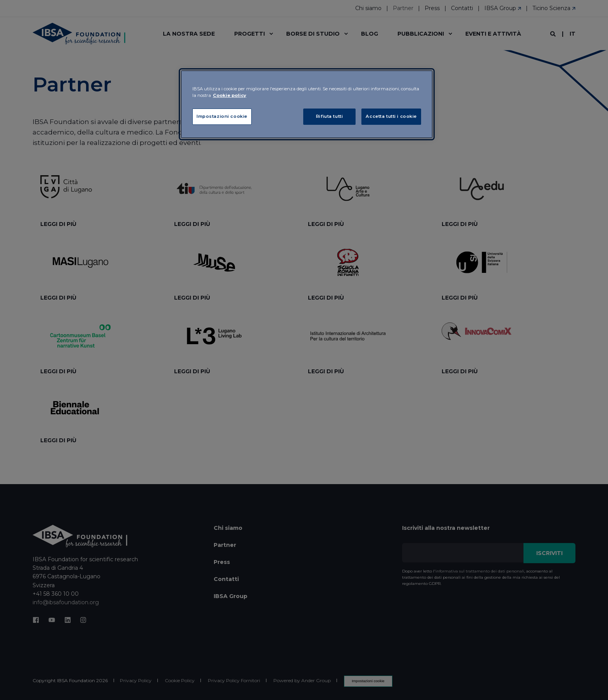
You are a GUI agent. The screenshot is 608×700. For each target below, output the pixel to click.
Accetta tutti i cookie (391, 116)
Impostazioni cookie (222, 116)
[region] (307, 104)
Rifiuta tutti (329, 116)
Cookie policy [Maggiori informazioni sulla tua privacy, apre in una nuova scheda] (230, 95)
